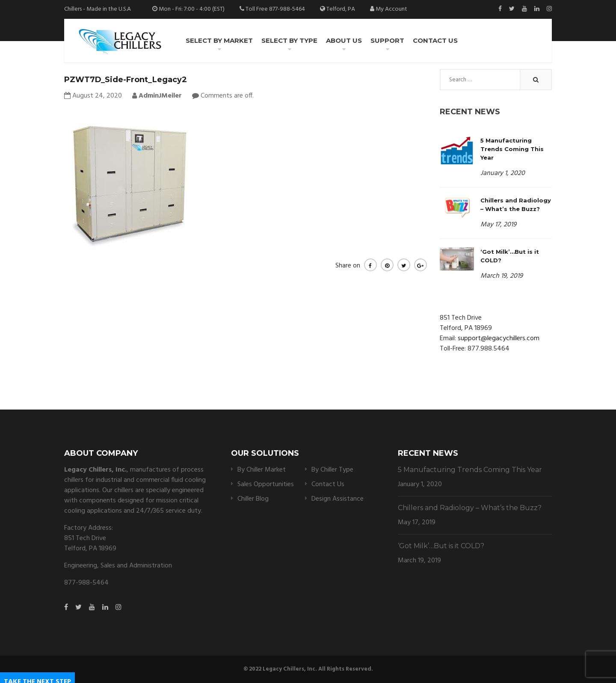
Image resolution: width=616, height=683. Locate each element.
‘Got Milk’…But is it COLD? (441, 546)
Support (387, 40)
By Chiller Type (332, 470)
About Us (344, 40)
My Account (391, 9)
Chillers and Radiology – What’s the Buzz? (470, 508)
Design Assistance (338, 499)
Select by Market (219, 40)
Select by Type (289, 40)
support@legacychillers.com (499, 339)
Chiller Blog (253, 499)
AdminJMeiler (157, 96)
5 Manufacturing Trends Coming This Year (512, 149)
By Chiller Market (262, 470)
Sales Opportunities (266, 484)
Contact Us (435, 40)
